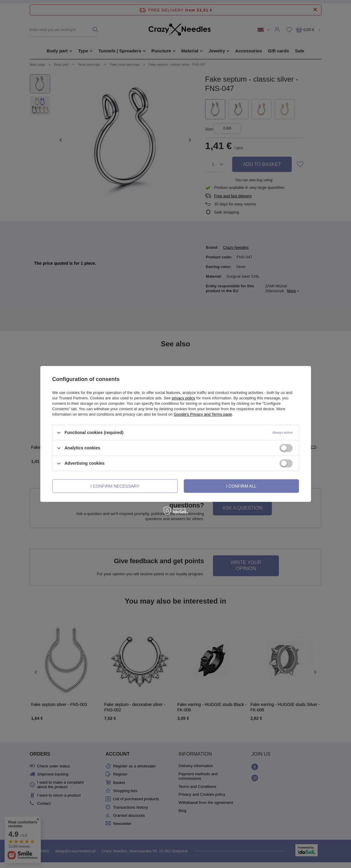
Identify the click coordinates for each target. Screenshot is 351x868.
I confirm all (241, 486)
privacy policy (183, 398)
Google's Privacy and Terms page (203, 414)
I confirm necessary (115, 486)
